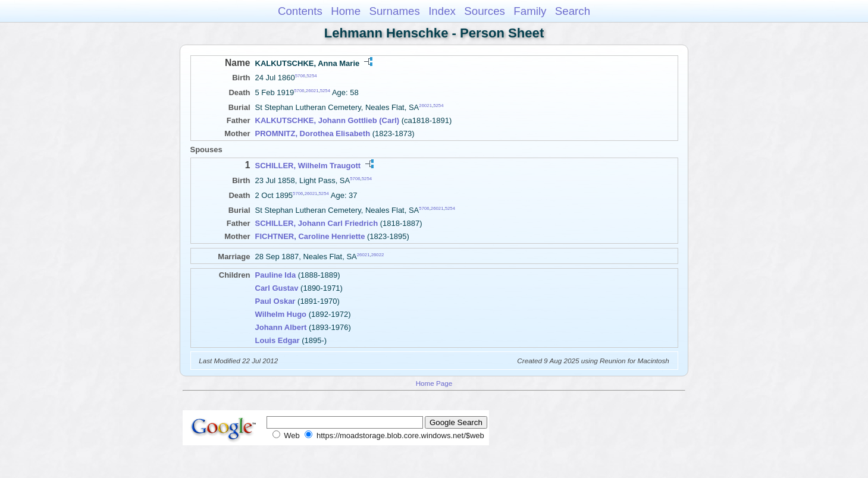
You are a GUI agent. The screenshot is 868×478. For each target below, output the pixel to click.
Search (573, 11)
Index (442, 11)
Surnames (394, 11)
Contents (300, 11)
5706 (300, 76)
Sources (485, 11)
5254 (311, 76)
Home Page (434, 383)
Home (346, 11)
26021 (312, 91)
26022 (378, 255)
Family (530, 11)
